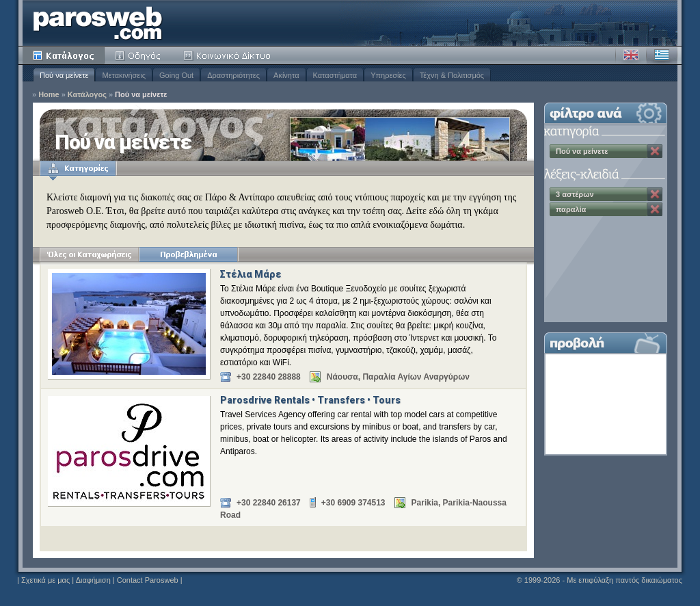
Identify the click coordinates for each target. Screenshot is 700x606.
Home (49, 95)
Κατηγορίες (78, 168)
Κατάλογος (64, 55)
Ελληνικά (662, 55)
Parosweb (98, 23)
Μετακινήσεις (124, 75)
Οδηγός (139, 55)
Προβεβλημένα (188, 254)
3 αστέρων (575, 194)
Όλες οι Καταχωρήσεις (89, 254)
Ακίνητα (286, 75)
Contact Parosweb (148, 580)
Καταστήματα (335, 75)
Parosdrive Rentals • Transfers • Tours (310, 400)
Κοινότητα (229, 55)
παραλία (571, 209)
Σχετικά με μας (45, 580)
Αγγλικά (631, 55)
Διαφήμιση (93, 580)
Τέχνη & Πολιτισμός (452, 75)
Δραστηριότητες (233, 75)
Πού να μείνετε (64, 75)
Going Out (176, 75)
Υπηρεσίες (388, 75)
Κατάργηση (655, 151)
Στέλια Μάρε (251, 274)
